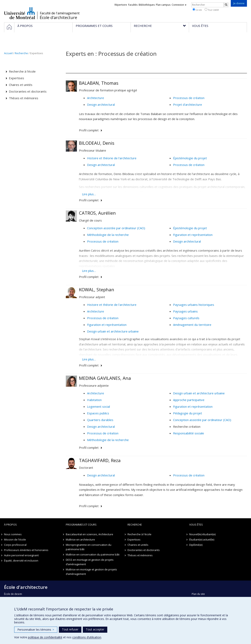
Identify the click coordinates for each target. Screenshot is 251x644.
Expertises (16, 78)
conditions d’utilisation (87, 637)
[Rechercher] (226, 5)
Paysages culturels (186, 318)
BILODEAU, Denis (97, 143)
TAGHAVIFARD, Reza (100, 460)
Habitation (94, 400)
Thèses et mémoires (24, 98)
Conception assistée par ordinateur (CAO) (116, 228)
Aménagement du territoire (192, 325)
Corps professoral (15, 545)
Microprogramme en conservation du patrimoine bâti (89, 547)
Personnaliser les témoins (36, 630)
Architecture (96, 98)
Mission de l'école (15, 539)
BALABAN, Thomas (99, 83)
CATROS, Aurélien (97, 213)
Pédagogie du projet (188, 413)
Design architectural (101, 105)
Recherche (21, 53)
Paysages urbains (185, 311)
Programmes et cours (81, 525)
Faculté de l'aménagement (60, 13)
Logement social (98, 406)
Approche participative (189, 400)
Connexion (179, 5)
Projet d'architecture (188, 105)
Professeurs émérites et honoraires (26, 550)
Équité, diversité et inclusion (21, 561)
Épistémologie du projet (190, 158)
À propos (10, 525)
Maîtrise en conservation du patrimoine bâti (93, 554)
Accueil (8, 53)
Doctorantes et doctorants (28, 91)
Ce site (197, 10)
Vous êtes (196, 525)
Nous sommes (13, 534)
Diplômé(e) (196, 545)
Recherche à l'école (22, 71)
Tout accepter (95, 629)
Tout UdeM (212, 10)
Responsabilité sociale (189, 433)
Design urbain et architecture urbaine (113, 331)
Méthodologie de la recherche (108, 235)
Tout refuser (70, 629)
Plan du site (198, 594)
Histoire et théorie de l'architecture (112, 158)
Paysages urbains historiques (194, 305)
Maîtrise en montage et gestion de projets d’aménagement (91, 572)
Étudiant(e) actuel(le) (202, 539)
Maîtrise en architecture (80, 539)
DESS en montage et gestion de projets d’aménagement (90, 562)
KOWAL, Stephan (97, 289)
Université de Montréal (20, 13)
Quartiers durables (100, 420)
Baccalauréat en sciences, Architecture (89, 534)
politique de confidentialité (45, 637)
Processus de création (189, 98)
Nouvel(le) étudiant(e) (202, 534)
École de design (13, 594)
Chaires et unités (21, 85)
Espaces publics (98, 413)
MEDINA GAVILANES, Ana (105, 378)
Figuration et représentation (193, 235)
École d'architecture (58, 18)
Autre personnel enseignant (21, 555)
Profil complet (89, 130)
